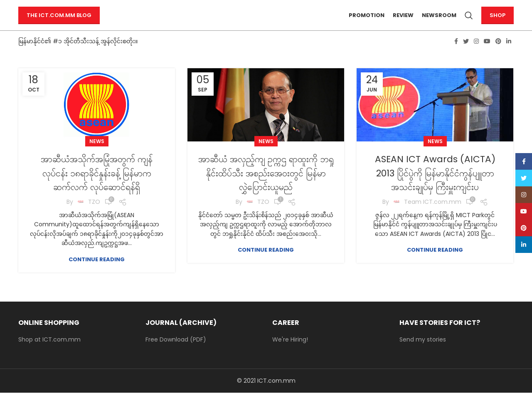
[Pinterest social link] (498, 54)
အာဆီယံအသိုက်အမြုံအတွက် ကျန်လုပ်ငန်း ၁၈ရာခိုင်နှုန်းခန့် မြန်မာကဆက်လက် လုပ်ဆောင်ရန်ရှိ (97, 186)
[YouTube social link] (487, 54)
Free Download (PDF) (176, 353)
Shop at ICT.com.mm (49, 353)
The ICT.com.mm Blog (59, 22)
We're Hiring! (290, 353)
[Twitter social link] (466, 54)
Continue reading (97, 272)
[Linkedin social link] (509, 54)
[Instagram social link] (476, 54)
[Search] (469, 22)
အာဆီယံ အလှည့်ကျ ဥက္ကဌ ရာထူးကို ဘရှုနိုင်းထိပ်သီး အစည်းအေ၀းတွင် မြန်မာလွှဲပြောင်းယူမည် (266, 186)
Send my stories (423, 353)
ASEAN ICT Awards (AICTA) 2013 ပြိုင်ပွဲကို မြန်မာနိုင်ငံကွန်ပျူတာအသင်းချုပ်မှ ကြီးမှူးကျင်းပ (435, 186)
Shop (498, 22)
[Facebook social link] (456, 54)
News (97, 155)
